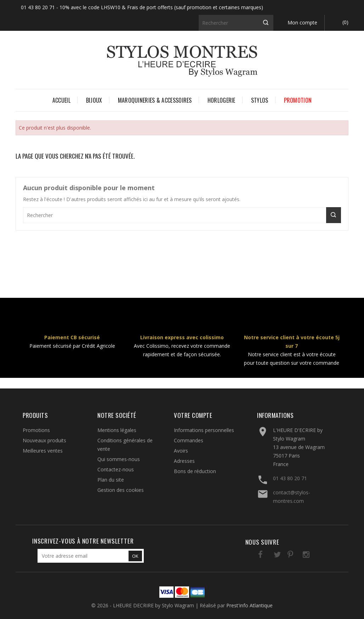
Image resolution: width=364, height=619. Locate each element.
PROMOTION (298, 100)
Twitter (268, 556)
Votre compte (193, 415)
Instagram (297, 556)
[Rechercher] (236, 23)
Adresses (184, 461)
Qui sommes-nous (119, 459)
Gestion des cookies (121, 490)
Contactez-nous (116, 469)
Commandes (189, 440)
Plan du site (111, 480)
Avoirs (181, 451)
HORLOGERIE (221, 100)
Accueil (61, 100)
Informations (275, 415)
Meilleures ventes (43, 451)
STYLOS (260, 100)
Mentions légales (117, 430)
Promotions (36, 430)
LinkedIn (312, 556)
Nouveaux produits (44, 440)
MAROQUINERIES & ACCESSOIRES (155, 100)
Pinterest (283, 556)
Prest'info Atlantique (249, 605)
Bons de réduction (195, 471)
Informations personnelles (204, 430)
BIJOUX (94, 100)
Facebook (254, 556)
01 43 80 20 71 (290, 478)
